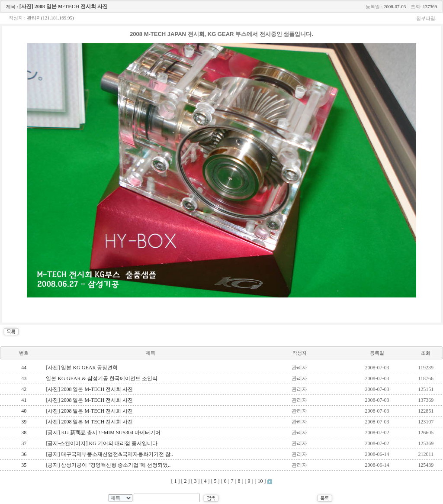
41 (24, 400)
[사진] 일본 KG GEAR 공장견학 (82, 368)
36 (24, 454)
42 (24, 389)
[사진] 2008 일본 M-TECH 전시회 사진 (89, 389)
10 (260, 481)
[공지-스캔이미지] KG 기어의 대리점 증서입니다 (101, 443)
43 (24, 378)
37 (24, 443)
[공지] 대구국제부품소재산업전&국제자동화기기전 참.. (109, 454)
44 (24, 368)
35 (24, 465)
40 (24, 411)
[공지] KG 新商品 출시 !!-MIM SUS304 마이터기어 (103, 433)
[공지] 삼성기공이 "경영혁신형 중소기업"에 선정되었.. (108, 465)
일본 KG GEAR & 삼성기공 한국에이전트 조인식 (101, 378)
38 (24, 433)
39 (24, 422)
